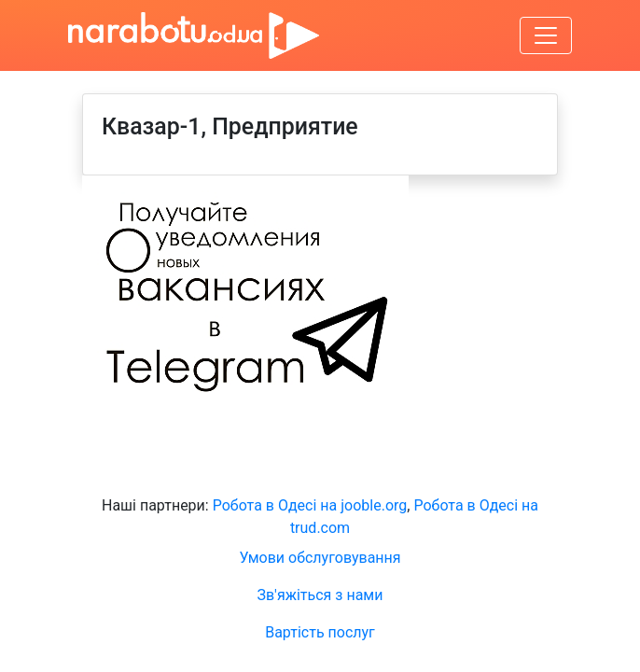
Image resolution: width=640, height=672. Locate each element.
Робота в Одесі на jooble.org (310, 505)
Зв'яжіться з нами (320, 595)
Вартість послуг (320, 632)
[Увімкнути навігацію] (546, 35)
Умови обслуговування (320, 558)
